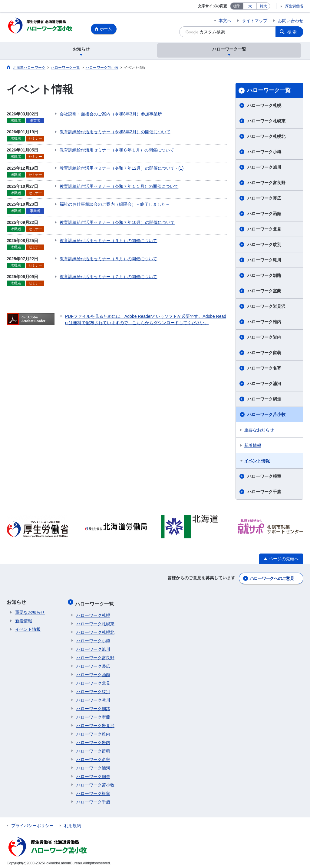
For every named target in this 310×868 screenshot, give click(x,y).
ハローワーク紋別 (264, 245)
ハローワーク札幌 (264, 106)
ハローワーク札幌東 (266, 122)
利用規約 (73, 823)
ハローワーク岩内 (264, 338)
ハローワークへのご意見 (272, 578)
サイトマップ (255, 21)
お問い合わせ (291, 21)
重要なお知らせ (259, 431)
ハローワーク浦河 (264, 384)
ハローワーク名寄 (264, 369)
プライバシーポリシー (32, 823)
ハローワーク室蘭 (264, 292)
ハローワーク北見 (264, 230)
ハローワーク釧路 (264, 276)
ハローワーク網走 (264, 400)
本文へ (225, 21)
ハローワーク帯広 (264, 199)
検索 (292, 32)
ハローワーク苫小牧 (266, 415)
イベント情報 (257, 462)
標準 (237, 6)
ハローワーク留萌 (264, 354)
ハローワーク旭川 (264, 168)
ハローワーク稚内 (264, 323)
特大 (263, 6)
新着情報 (253, 446)
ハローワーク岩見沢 (266, 307)
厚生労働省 (294, 6)
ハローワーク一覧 (269, 91)
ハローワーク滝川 (264, 261)
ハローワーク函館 (264, 215)
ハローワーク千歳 (264, 493)
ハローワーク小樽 (264, 153)
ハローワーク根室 (264, 477)
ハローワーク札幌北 (266, 137)
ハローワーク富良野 (266, 184)
